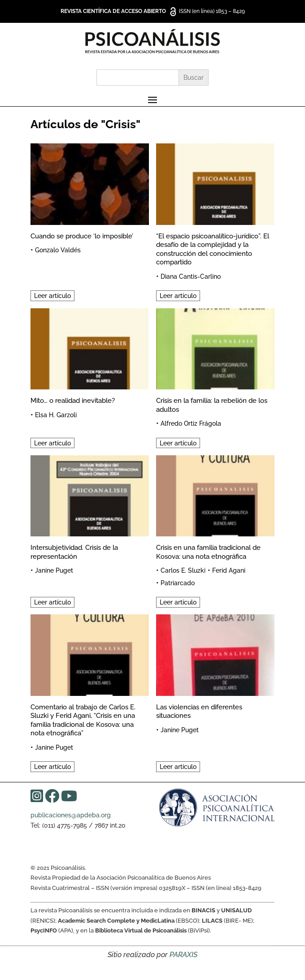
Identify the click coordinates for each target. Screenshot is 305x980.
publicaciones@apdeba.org (71, 815)
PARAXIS (183, 955)
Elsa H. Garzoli (56, 415)
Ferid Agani (229, 570)
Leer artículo (52, 296)
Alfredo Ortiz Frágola (191, 423)
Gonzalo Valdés (58, 250)
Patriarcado (178, 583)
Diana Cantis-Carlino (191, 276)
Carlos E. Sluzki (183, 570)
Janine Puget (54, 570)
